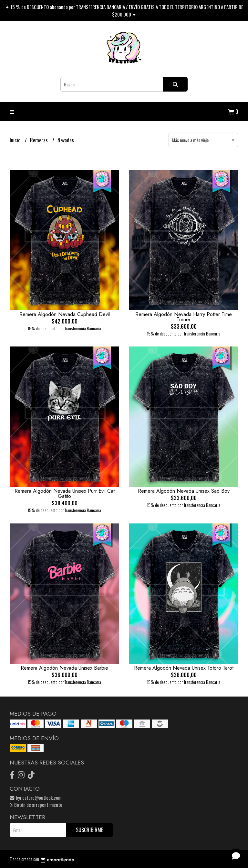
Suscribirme (89, 830)
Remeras (40, 140)
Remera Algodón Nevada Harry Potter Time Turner (184, 317)
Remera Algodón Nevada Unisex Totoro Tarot (184, 668)
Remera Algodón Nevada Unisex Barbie (64, 668)
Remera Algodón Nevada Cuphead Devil (65, 314)
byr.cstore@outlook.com (36, 798)
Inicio (16, 140)
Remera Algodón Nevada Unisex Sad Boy (184, 491)
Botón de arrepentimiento (36, 805)
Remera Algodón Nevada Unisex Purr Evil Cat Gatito (65, 494)
